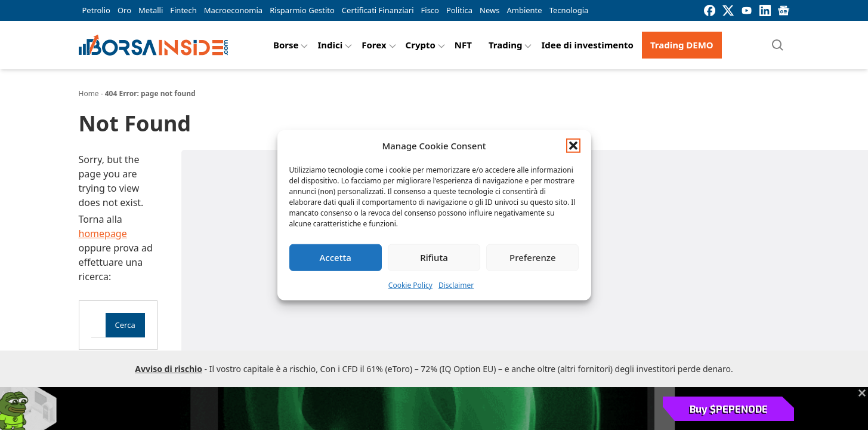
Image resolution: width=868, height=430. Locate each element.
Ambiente (524, 10)
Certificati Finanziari (378, 10)
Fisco (430, 10)
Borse (286, 45)
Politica (459, 10)
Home (89, 93)
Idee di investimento (587, 45)
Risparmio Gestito (302, 10)
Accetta (336, 257)
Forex (374, 45)
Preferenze (533, 257)
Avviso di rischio (169, 369)
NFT (463, 45)
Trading (506, 45)
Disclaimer (456, 285)
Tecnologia (569, 10)
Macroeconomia (233, 10)
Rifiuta (434, 257)
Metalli (151, 10)
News (489, 10)
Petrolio (96, 10)
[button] (573, 146)
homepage (103, 234)
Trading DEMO (682, 45)
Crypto (421, 45)
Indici (330, 45)
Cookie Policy (410, 285)
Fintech (183, 10)
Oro (124, 10)
